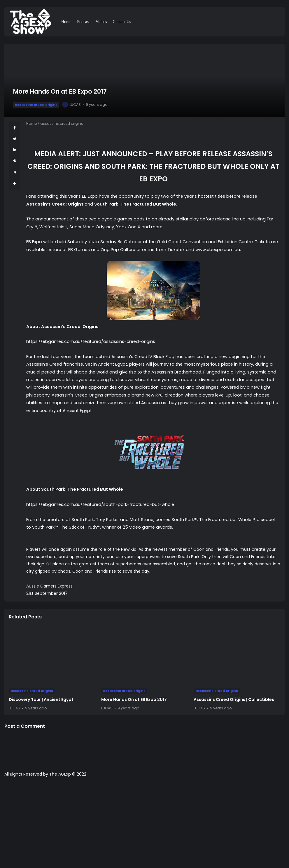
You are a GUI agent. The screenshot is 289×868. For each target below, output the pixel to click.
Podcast (83, 22)
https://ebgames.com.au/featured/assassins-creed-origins (91, 341)
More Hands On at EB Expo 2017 (134, 699)
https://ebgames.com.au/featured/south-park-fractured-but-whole (100, 504)
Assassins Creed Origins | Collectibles (234, 699)
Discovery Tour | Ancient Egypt (41, 699)
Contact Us (122, 22)
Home (66, 22)
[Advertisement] (144, 825)
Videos (101, 22)
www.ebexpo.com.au (218, 250)
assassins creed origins (36, 105)
